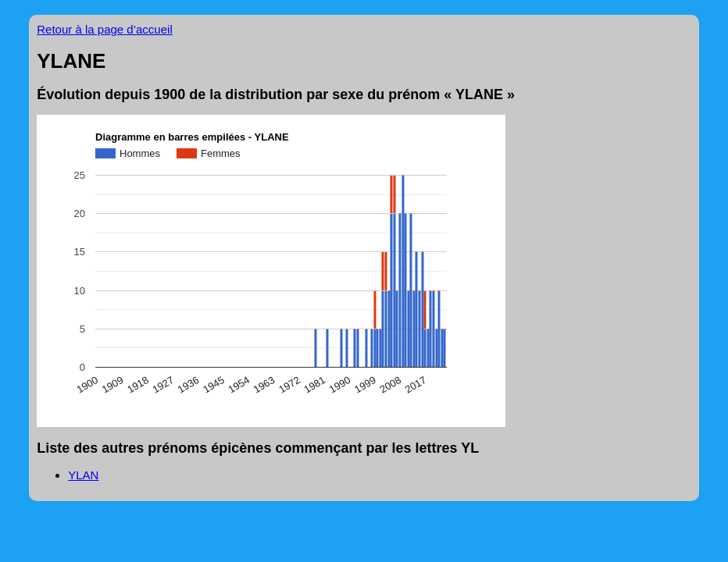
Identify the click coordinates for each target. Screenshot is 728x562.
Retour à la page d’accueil (104, 29)
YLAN (83, 475)
